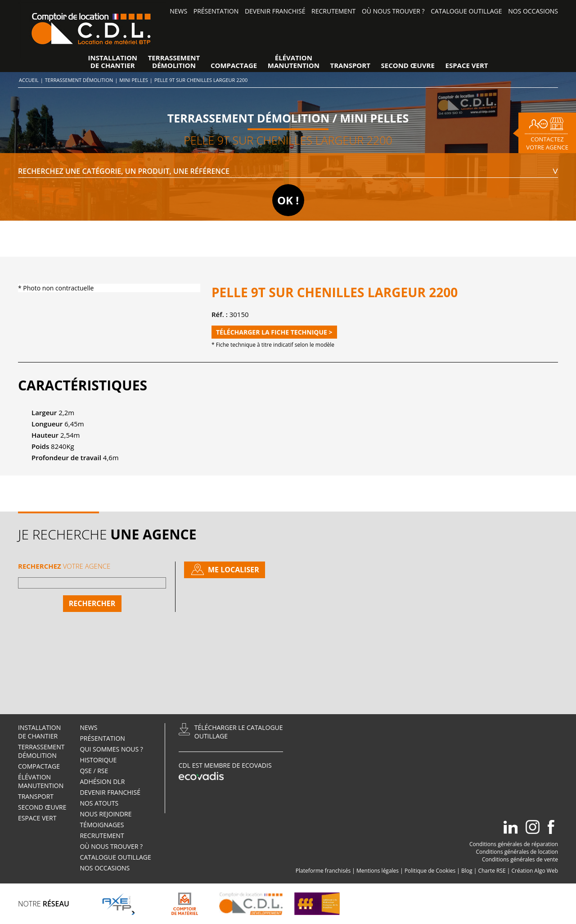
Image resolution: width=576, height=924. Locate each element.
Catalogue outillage (466, 11)
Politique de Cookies (430, 871)
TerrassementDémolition (174, 62)
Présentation (216, 11)
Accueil (29, 80)
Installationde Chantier (112, 62)
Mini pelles (134, 80)
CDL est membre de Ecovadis (225, 772)
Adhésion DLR (102, 781)
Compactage (234, 66)
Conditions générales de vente (520, 859)
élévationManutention (294, 62)
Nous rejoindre (106, 814)
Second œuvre (408, 66)
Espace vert (467, 66)
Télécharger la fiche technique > (274, 332)
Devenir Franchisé (275, 11)
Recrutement (333, 11)
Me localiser (234, 570)
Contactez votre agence (547, 143)
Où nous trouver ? (393, 11)
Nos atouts (99, 803)
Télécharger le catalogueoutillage (239, 732)
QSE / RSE (94, 771)
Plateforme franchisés (323, 871)
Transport (350, 66)
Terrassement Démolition (79, 80)
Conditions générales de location (517, 852)
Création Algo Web (535, 871)
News (178, 11)
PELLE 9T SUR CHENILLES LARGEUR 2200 (201, 80)
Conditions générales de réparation (514, 844)
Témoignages (102, 825)
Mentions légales (378, 871)
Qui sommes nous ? (111, 749)
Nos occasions (533, 11)
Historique (98, 760)
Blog (467, 871)
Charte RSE (492, 871)
